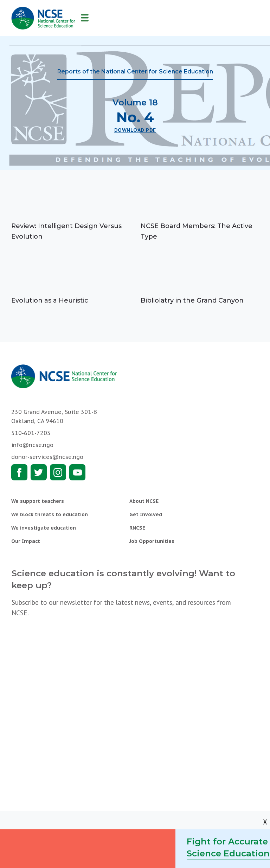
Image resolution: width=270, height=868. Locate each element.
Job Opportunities (152, 541)
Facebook (19, 472)
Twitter (39, 472)
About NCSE (144, 501)
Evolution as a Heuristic (50, 300)
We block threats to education (50, 514)
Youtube (77, 472)
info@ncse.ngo (32, 445)
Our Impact (26, 541)
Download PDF (135, 130)
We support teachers (38, 501)
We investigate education (44, 528)
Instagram (58, 472)
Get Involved (146, 514)
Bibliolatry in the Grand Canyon (192, 300)
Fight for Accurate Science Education (228, 847)
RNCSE (137, 528)
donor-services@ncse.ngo (47, 457)
